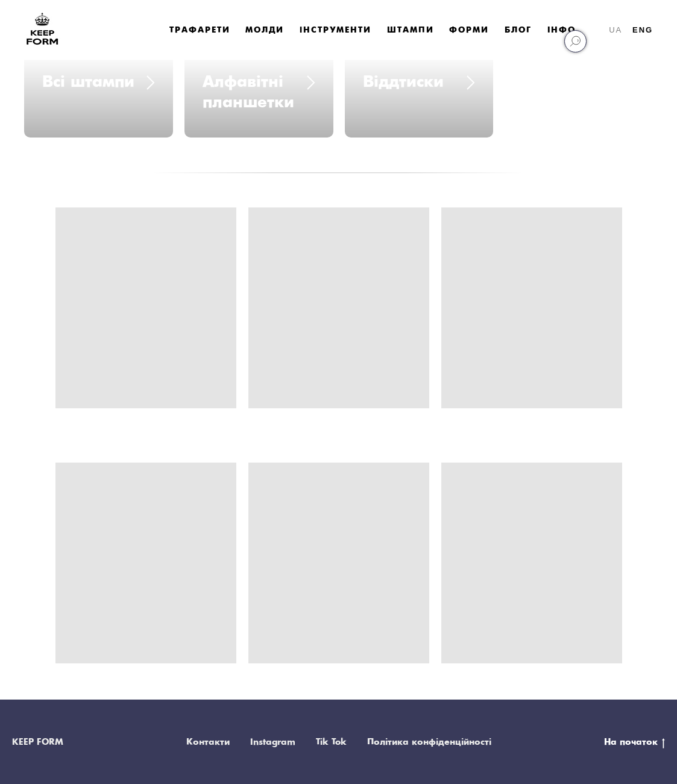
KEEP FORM (38, 742)
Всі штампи (88, 82)
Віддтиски (403, 82)
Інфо (562, 30)
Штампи (411, 30)
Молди (265, 30)
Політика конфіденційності (429, 742)
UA (616, 30)
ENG (643, 30)
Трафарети (200, 30)
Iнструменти (335, 30)
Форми (469, 30)
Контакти (208, 742)
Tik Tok (331, 742)
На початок (634, 743)
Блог (518, 30)
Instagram (273, 742)
